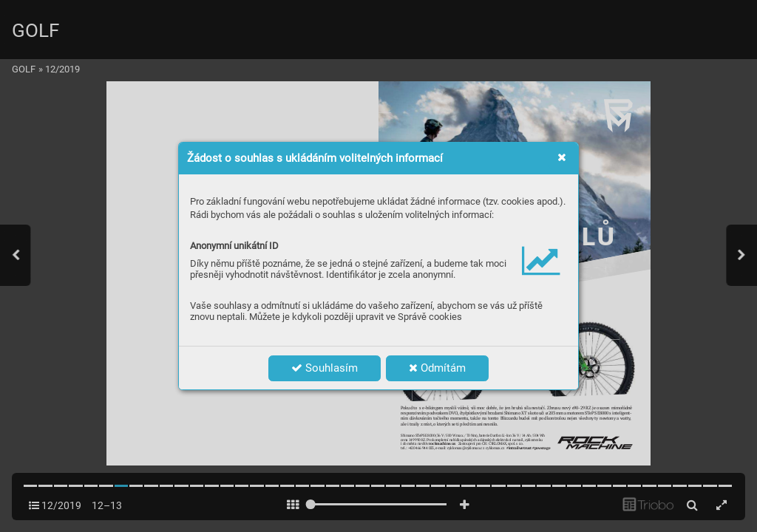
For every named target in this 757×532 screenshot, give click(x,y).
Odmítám (437, 368)
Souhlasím (325, 368)
